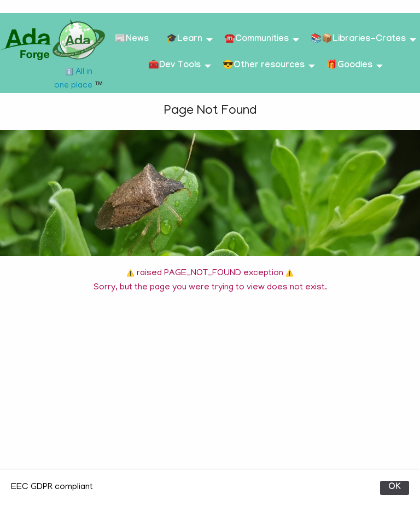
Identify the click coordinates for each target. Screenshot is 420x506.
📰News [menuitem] (132, 40)
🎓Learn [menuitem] (184, 40)
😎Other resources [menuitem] (264, 66)
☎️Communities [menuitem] (256, 40)
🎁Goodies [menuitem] (349, 66)
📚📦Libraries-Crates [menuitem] (358, 40)
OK (395, 488)
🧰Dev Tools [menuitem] (174, 66)
